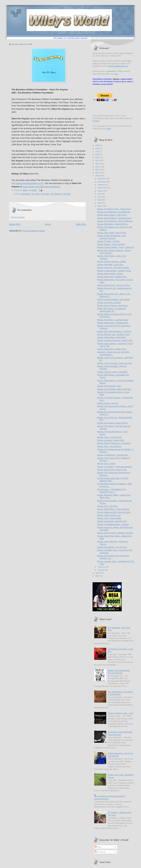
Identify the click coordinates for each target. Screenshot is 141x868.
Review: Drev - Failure (106, 463)
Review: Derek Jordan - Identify (110, 274)
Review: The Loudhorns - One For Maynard (115, 221)
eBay (109, 129)
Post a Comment (18, 217)
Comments (100, 852)
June (100, 197)
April (100, 203)
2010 (98, 173)
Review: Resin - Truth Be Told (109, 437)
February (101, 567)
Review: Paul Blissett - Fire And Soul (112, 547)
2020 (98, 154)
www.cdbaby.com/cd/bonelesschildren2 (41, 187)
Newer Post (15, 224)
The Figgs (35, 194)
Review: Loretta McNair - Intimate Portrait (114, 271)
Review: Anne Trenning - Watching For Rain (115, 533)
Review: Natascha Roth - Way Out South (114, 512)
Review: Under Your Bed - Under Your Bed (115, 363)
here (129, 61)
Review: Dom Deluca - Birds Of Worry (113, 423)
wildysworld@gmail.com (118, 66)
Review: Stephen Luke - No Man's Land (113, 334)
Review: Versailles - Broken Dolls (111, 440)
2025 (98, 149)
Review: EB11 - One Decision (109, 446)
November (102, 182)
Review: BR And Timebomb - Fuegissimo (114, 443)
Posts (98, 847)
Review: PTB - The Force (108, 506)
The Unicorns (56, 194)
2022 (98, 151)
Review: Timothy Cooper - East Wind (112, 372)
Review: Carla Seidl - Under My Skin (112, 521)
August (101, 191)
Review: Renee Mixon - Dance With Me (113, 509)
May (100, 200)
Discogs (96, 121)
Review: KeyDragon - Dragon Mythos (112, 224)
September (102, 188)
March (100, 206)
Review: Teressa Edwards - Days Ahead (114, 299)
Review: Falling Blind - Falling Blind (112, 337)
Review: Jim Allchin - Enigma (109, 302)
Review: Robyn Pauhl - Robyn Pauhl (112, 470)
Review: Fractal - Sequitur (108, 403)
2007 (98, 576)
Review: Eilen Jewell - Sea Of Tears (112, 233)
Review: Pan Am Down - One (109, 386)
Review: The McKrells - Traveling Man (113, 455)
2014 (98, 160)
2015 (98, 157)
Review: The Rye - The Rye (108, 241)
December (102, 179)
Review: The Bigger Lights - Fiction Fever (114, 209)
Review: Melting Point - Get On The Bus (114, 285)
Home (48, 224)
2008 (98, 573)
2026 (98, 145)
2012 (98, 167)
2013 (98, 164)
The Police (45, 194)
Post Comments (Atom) (34, 231)
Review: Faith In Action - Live (109, 515)
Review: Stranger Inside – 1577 (121, 713)
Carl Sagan (25, 194)
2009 (98, 176)
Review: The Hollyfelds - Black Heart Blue (114, 389)
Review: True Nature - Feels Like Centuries (115, 467)
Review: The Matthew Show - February (113, 524)
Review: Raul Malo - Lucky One (110, 264)
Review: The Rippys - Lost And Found (113, 320)
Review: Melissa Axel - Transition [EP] (113, 323)
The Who (67, 194)
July (99, 194)
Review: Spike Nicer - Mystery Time (112, 349)
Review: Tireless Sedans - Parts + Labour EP (116, 247)
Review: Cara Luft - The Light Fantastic (113, 267)
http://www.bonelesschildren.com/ (28, 183)
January (101, 570)
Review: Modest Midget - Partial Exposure (114, 218)
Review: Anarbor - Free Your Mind (111, 244)
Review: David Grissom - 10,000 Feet (113, 305)
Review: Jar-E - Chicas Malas (109, 518)
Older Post (81, 224)
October (101, 185)
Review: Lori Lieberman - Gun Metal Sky (114, 212)
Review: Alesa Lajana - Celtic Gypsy (112, 215)
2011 (98, 170)
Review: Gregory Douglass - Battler (112, 262)
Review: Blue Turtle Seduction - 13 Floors (114, 331)
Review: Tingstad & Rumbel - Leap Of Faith (115, 340)
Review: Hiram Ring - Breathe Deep (112, 277)
